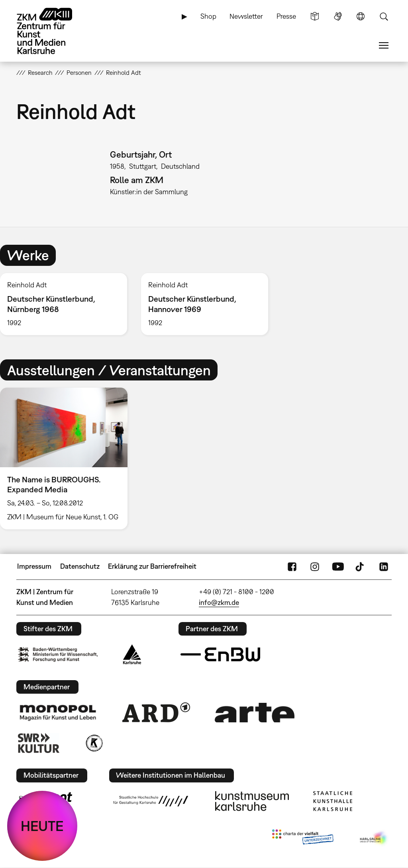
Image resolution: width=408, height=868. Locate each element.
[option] (204, 304)
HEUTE (42, 826)
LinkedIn (384, 566)
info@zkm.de (219, 602)
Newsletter (246, 16)
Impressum (34, 566)
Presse (286, 16)
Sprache (361, 16)
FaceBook (292, 566)
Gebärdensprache (338, 16)
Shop (208, 16)
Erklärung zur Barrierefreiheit (152, 566)
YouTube (338, 566)
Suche (384, 16)
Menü (384, 45)
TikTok (361, 566)
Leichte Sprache (315, 16)
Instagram (315, 566)
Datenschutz (80, 566)
